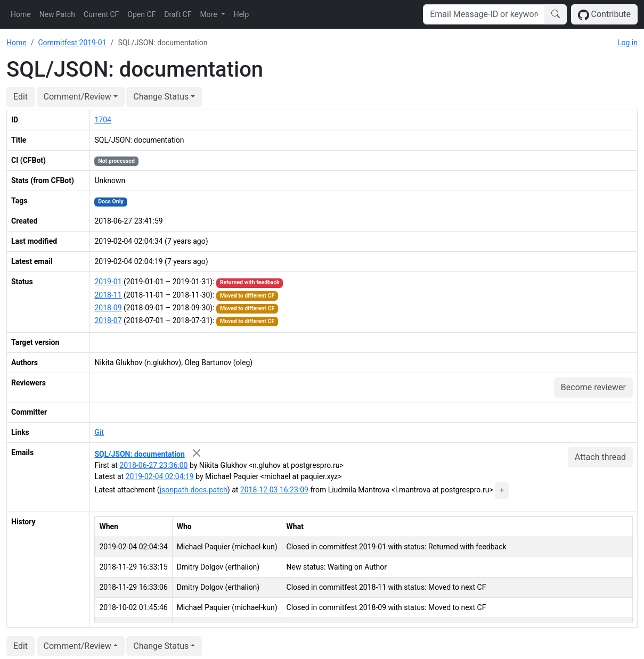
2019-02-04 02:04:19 (160, 476)
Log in (627, 43)
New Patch (57, 14)
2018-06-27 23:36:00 (153, 465)
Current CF (101, 14)
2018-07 (108, 320)
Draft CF (178, 14)
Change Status (161, 97)
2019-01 (108, 282)
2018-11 (108, 295)
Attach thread (600, 457)
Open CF (141, 14)
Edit (21, 97)
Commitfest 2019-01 (72, 43)
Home (21, 14)
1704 (103, 120)
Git (99, 432)
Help (242, 14)
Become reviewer (593, 387)
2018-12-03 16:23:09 (274, 490)
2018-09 (108, 308)
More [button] (209, 14)
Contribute (604, 15)
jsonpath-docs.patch (194, 490)
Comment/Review (78, 97)
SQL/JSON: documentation (139, 454)
